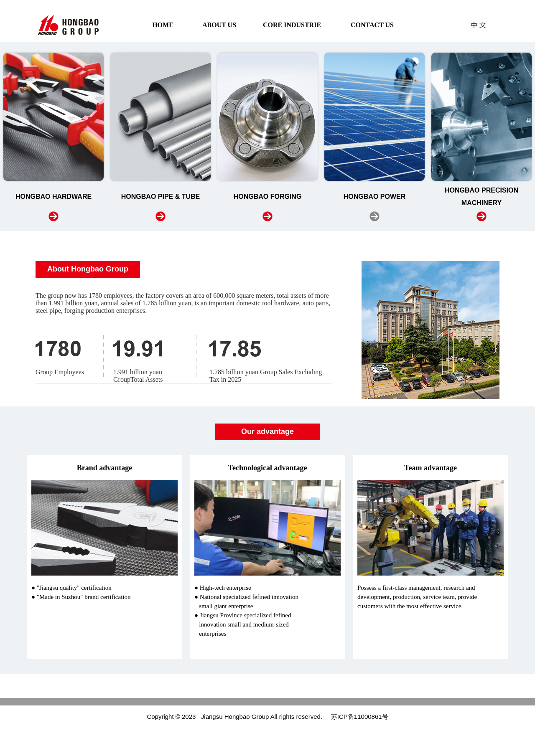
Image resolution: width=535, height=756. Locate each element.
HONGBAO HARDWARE (53, 197)
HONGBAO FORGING (268, 197)
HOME (163, 25)
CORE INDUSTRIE (292, 25)
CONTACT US (372, 25)
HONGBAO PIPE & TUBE (160, 197)
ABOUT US (219, 25)
